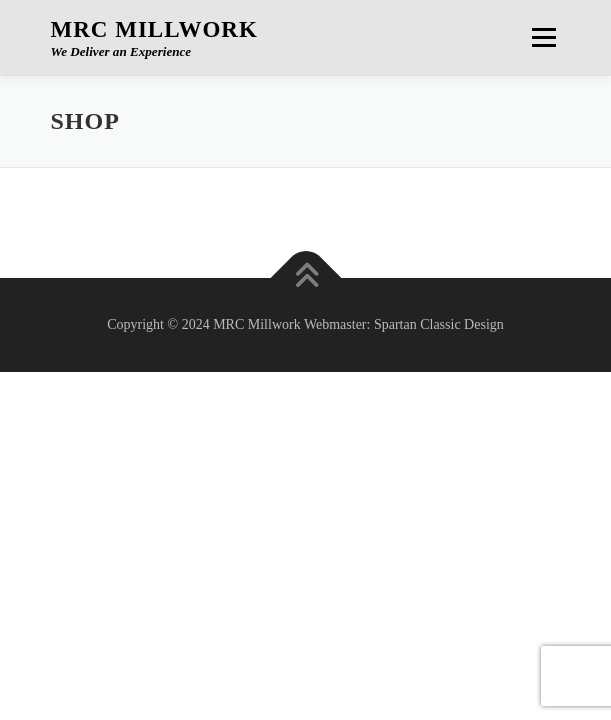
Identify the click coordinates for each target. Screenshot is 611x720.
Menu (541, 37)
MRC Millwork (154, 29)
